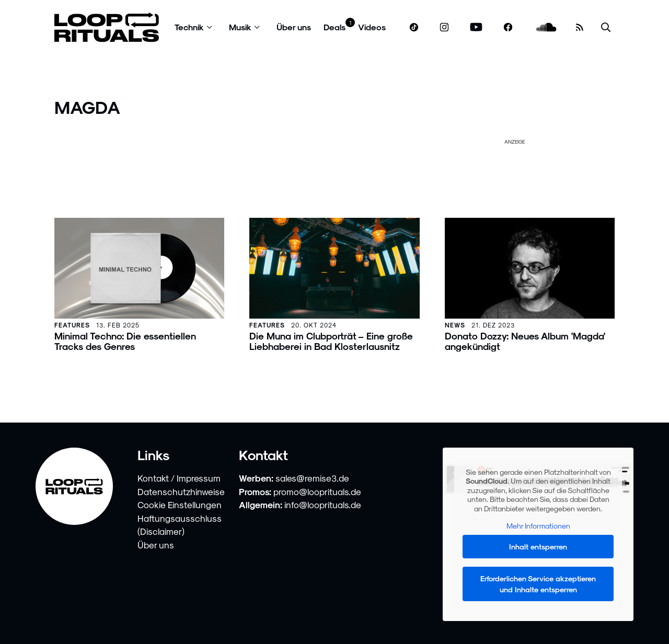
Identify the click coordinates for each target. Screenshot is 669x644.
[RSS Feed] (580, 27)
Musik (240, 27)
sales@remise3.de (312, 478)
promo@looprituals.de (317, 491)
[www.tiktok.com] (414, 27)
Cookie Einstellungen (180, 505)
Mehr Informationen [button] (538, 526)
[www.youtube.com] (476, 27)
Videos (372, 27)
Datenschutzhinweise (181, 491)
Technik (189, 27)
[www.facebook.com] (508, 27)
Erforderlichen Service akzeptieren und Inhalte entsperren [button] (538, 584)
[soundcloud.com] (546, 27)
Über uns (294, 27)
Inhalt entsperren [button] (538, 547)
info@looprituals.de (323, 505)
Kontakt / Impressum (179, 478)
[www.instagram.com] (444, 27)
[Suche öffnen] (606, 27)
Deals (334, 27)
